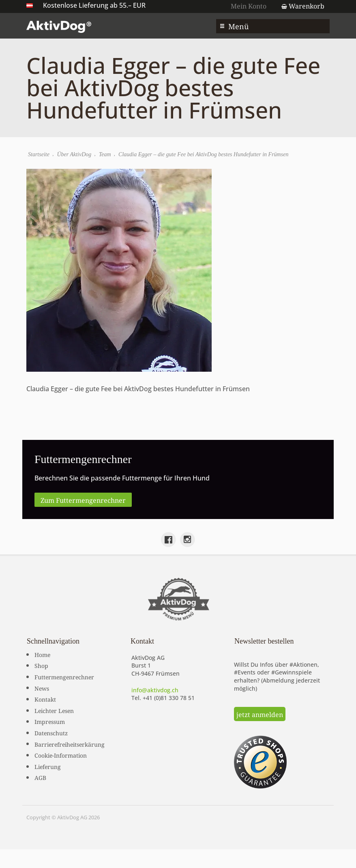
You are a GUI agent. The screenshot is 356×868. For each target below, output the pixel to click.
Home (42, 654)
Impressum (50, 721)
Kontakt (45, 699)
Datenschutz (51, 732)
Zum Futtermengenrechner (83, 500)
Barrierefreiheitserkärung (70, 744)
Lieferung (48, 766)
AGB (40, 777)
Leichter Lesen (54, 710)
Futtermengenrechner (64, 676)
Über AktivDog (74, 154)
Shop (41, 665)
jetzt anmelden (260, 714)
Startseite (39, 154)
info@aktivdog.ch (155, 690)
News (42, 688)
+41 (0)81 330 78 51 (169, 698)
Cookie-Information (61, 755)
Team (105, 154)
